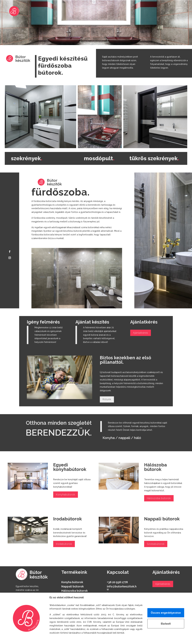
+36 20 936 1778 (117, 582)
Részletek (56, 639)
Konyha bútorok (72, 582)
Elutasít (166, 624)
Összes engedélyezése (166, 613)
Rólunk (107, 399)
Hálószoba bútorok (159, 498)
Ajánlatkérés (141, 333)
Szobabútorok (156, 544)
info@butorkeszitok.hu (122, 588)
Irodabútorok (64, 544)
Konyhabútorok (66, 495)
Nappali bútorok (73, 586)
